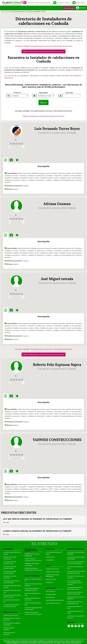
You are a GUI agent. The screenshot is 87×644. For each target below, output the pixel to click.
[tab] (5, 160)
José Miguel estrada (57, 279)
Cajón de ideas (61, 3)
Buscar (43, 102)
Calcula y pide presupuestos (37, 3)
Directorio (79, 3)
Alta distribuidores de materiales (55, 600)
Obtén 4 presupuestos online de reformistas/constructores (43, 51)
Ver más (6, 522)
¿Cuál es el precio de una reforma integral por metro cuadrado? (74, 583)
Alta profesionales (69, 8)
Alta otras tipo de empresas (53, 603)
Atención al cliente (51, 579)
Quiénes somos (50, 557)
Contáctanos (49, 582)
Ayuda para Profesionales (53, 572)
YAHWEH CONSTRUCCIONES (57, 440)
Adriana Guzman (57, 204)
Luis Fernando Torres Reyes (57, 129)
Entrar (81, 8)
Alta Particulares (50, 591)
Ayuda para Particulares (52, 569)
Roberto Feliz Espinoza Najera (57, 365)
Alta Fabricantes (50, 597)
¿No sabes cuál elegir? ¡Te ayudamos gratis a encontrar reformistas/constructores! (44, 46)
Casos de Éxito (50, 560)
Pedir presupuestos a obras (11, 615)
